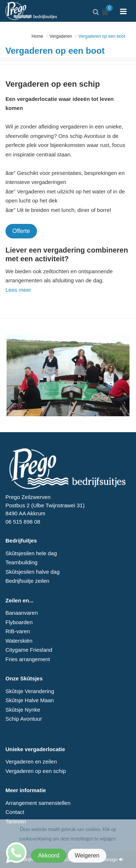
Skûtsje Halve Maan (30, 700)
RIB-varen (18, 631)
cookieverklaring (36, 839)
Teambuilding (21, 562)
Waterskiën (19, 641)
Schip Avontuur (24, 719)
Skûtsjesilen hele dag (31, 553)
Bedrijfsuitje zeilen (27, 581)
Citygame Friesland (29, 650)
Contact (15, 812)
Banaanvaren (22, 613)
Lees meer (18, 290)
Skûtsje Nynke (23, 710)
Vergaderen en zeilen (31, 761)
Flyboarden (19, 622)
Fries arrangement (28, 659)
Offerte (21, 231)
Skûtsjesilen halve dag (32, 572)
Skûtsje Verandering (30, 691)
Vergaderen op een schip (36, 771)
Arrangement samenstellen (38, 803)
